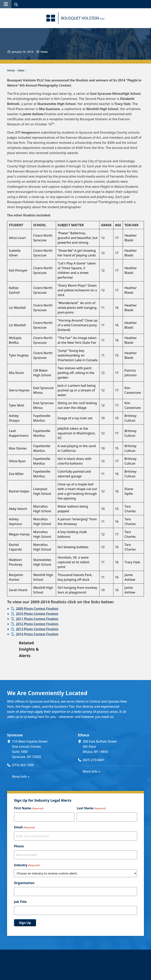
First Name (29, 808)
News (44, 52)
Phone (19, 846)
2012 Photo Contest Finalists (37, 624)
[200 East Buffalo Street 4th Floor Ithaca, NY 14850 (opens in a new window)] (113, 747)
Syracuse (15, 735)
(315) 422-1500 (23, 765)
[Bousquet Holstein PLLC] (75, 18)
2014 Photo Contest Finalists (37, 634)
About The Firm (69, 974)
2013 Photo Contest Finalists (37, 629)
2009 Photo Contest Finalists (37, 609)
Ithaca (83, 735)
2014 (30, 52)
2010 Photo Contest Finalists (37, 614)
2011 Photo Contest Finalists (37, 619)
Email (24, 827)
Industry (27, 865)
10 (24, 52)
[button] (6, 4)
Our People (66, 969)
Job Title (20, 902)
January (17, 52)
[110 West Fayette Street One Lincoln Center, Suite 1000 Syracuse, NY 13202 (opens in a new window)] (43, 749)
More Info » (21, 777)
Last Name (91, 808)
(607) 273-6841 (94, 760)
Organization (24, 883)
